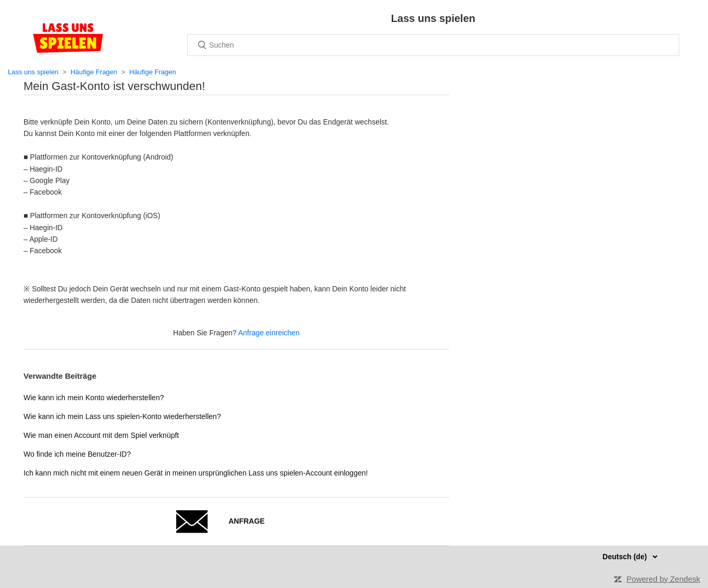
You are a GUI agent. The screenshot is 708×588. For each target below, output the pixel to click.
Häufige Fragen (94, 72)
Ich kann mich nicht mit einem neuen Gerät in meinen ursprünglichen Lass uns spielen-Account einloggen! (196, 473)
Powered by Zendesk (663, 579)
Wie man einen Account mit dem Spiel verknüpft (101, 435)
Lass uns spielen (33, 72)
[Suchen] (433, 45)
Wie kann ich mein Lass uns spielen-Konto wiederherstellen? (122, 416)
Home (68, 38)
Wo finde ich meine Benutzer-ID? (77, 454)
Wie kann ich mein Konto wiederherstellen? (94, 398)
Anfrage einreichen (269, 333)
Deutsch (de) (626, 557)
